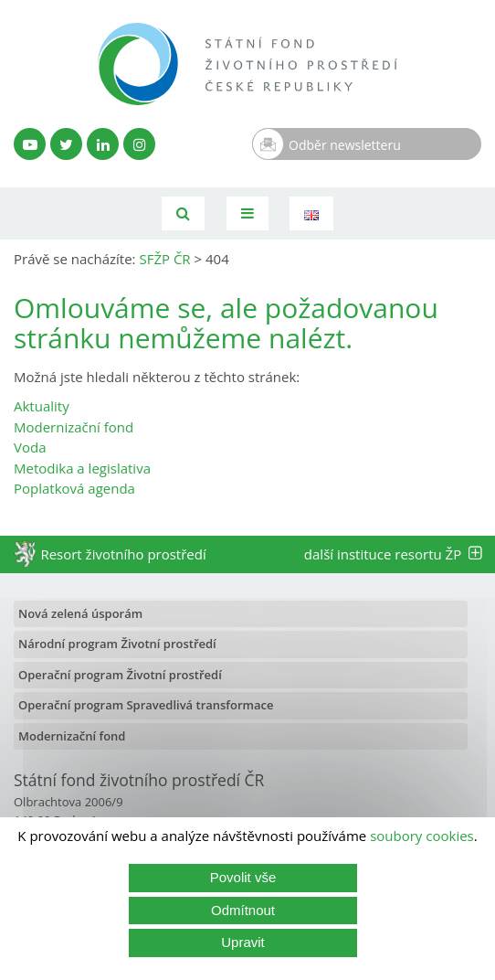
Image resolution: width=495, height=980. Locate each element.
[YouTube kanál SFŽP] (30, 144)
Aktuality (42, 406)
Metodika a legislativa (82, 468)
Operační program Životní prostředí (120, 675)
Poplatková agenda (74, 488)
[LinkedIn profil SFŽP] (103, 144)
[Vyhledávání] (183, 213)
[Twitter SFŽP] (66, 144)
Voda (30, 447)
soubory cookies (422, 836)
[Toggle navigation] (247, 213)
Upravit (243, 942)
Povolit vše (243, 877)
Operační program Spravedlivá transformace (146, 705)
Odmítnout (243, 910)
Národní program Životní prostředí (117, 644)
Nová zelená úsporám (80, 613)
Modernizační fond (74, 427)
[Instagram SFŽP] (139, 144)
